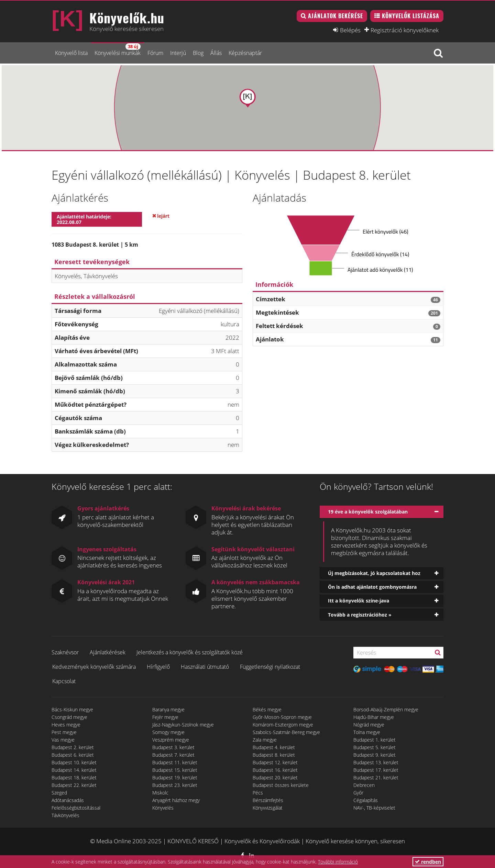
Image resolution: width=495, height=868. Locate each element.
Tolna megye (367, 732)
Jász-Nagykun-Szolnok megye (183, 725)
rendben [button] (428, 862)
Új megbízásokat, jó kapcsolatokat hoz (374, 573)
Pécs (258, 793)
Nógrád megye (369, 725)
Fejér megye (165, 717)
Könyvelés (163, 808)
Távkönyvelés (65, 815)
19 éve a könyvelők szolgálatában (368, 512)
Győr (358, 793)
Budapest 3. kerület (173, 747)
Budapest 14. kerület (74, 770)
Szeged (59, 793)
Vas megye (63, 740)
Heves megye (66, 725)
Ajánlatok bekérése (335, 16)
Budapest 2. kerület (73, 747)
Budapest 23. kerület (175, 785)
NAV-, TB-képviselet (374, 808)
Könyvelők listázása (411, 16)
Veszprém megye (171, 740)
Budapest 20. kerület (275, 777)
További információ (338, 862)
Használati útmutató (205, 667)
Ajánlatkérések (108, 652)
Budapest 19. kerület (175, 777)
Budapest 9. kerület (375, 755)
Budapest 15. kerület (175, 770)
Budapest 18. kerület (74, 777)
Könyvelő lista (71, 53)
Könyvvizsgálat (268, 808)
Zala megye (265, 740)
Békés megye (267, 709)
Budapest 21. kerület (376, 777)
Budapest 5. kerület (375, 747)
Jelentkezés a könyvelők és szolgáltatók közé (190, 652)
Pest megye (64, 732)
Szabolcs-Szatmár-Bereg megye (286, 732)
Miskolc (160, 793)
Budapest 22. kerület (74, 785)
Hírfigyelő (158, 667)
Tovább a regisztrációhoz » (360, 615)
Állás (216, 53)
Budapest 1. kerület (375, 740)
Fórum (155, 53)
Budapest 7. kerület (173, 755)
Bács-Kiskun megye (72, 709)
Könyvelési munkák (118, 50)
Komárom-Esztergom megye (283, 725)
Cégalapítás (366, 800)
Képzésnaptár (245, 53)
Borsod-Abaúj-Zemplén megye (386, 709)
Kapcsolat (64, 681)
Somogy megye (168, 732)
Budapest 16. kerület (275, 770)
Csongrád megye (69, 717)
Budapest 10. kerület (74, 762)
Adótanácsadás (68, 800)
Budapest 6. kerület (73, 755)
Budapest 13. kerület (376, 762)
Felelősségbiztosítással (76, 808)
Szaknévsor (65, 652)
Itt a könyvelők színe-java (359, 601)
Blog (198, 53)
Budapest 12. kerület (275, 762)
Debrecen (364, 785)
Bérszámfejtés (268, 800)
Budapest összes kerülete (281, 785)
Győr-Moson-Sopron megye (282, 717)
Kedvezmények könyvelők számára (94, 667)
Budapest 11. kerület (175, 762)
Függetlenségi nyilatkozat (270, 667)
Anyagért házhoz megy (176, 800)
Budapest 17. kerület (376, 770)
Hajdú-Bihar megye (374, 717)
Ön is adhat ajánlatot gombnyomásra (372, 587)
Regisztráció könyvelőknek (405, 30)
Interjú (178, 53)
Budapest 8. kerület (274, 755)
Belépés (350, 30)
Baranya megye (168, 709)
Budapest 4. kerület (274, 747)
